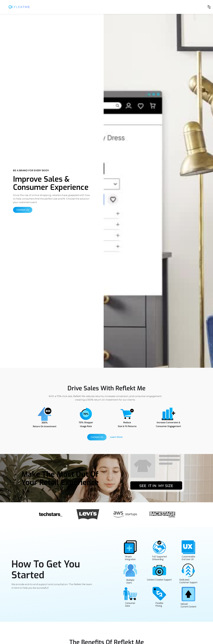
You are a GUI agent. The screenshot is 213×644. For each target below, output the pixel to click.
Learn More (116, 437)
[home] (19, 7)
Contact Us (23, 210)
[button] (209, 7)
